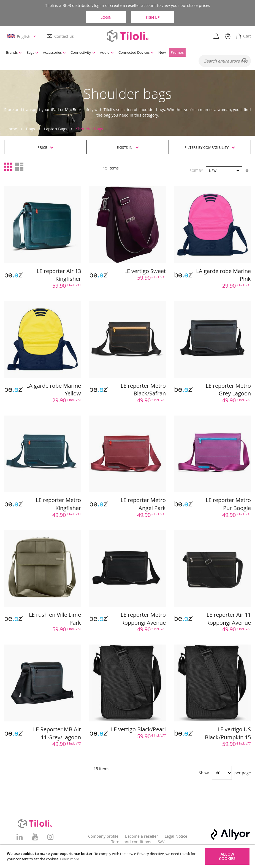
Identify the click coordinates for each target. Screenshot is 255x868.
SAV (161, 842)
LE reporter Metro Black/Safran (143, 390)
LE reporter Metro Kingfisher (58, 504)
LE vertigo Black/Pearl (138, 729)
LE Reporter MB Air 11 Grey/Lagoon (57, 733)
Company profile (103, 836)
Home (11, 129)
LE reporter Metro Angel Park (143, 504)
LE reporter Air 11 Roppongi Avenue (229, 619)
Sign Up (154, 17)
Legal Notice (176, 836)
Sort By (196, 171)
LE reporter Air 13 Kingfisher (59, 275)
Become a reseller (142, 836)
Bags (30, 129)
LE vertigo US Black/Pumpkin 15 (228, 733)
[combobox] (225, 61)
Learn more (70, 859)
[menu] (108, 53)
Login (105, 17)
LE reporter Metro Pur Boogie (228, 504)
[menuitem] (14, 53)
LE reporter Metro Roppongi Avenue (143, 619)
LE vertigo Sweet (145, 271)
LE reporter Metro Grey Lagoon (228, 390)
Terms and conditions (131, 842)
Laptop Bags (55, 129)
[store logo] (127, 36)
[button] (22, 37)
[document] (128, 856)
